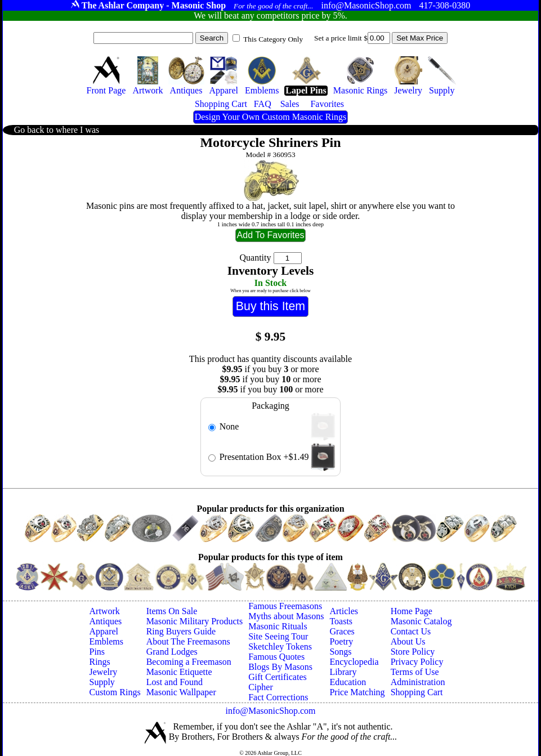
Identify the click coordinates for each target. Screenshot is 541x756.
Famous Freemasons (285, 606)
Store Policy (413, 652)
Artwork (105, 611)
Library (343, 672)
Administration (418, 682)
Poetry (341, 641)
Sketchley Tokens (280, 647)
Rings (100, 662)
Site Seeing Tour (278, 636)
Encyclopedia (354, 662)
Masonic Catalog (421, 621)
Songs (340, 652)
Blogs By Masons (280, 667)
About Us (408, 641)
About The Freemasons (188, 641)
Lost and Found (175, 682)
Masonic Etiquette (179, 672)
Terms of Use (415, 672)
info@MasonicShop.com (270, 711)
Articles (344, 611)
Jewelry (104, 672)
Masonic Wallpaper (181, 692)
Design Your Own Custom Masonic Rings (270, 117)
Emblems (106, 641)
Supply (102, 682)
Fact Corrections (278, 697)
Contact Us (411, 631)
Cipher (261, 687)
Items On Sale (172, 611)
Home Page (412, 611)
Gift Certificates (278, 677)
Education (348, 682)
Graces (342, 631)
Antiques (106, 621)
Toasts (341, 621)
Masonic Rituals (278, 626)
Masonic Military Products (195, 621)
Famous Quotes (276, 657)
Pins (97, 652)
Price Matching (357, 692)
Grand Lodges (172, 652)
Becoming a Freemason (189, 662)
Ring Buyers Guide (181, 631)
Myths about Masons (286, 616)
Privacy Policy (417, 662)
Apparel (104, 631)
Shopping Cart (417, 692)
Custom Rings (115, 692)
